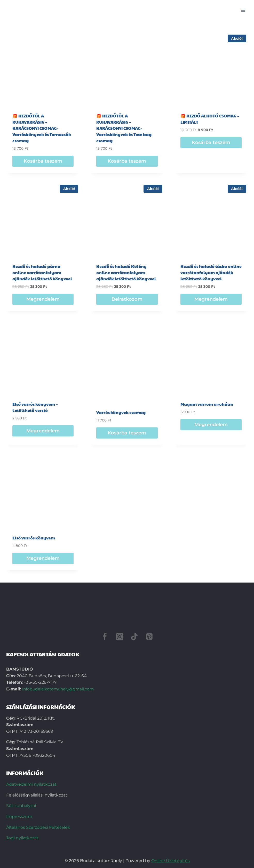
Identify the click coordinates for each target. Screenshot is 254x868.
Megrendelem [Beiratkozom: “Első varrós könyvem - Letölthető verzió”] (43, 431)
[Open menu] (243, 10)
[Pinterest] (149, 636)
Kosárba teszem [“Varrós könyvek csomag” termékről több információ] (127, 433)
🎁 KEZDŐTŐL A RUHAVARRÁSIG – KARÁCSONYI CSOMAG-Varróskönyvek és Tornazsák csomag (42, 128)
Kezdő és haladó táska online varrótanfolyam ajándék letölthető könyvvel (211, 272)
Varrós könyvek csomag (121, 412)
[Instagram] (120, 636)
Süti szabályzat (21, 806)
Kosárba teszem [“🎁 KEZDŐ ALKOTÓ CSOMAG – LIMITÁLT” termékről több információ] (211, 142)
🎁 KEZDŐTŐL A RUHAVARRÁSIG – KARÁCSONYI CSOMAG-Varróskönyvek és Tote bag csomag (124, 128)
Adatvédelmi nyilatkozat (31, 784)
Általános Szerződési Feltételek (38, 827)
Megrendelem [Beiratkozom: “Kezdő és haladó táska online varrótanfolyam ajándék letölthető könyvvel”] (211, 299)
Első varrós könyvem (34, 538)
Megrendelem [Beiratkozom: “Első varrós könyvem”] (43, 558)
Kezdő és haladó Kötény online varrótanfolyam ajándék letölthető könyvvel (126, 272)
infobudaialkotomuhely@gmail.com (59, 689)
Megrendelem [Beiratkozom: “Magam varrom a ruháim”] (211, 425)
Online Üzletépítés (170, 861)
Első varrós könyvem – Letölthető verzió (35, 407)
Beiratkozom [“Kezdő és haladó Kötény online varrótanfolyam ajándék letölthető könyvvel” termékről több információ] (127, 299)
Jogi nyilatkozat (22, 838)
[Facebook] (105, 636)
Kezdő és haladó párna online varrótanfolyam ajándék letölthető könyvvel (42, 272)
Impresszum (19, 817)
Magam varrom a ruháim (207, 404)
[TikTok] (134, 636)
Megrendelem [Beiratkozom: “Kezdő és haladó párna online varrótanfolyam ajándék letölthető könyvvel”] (43, 299)
